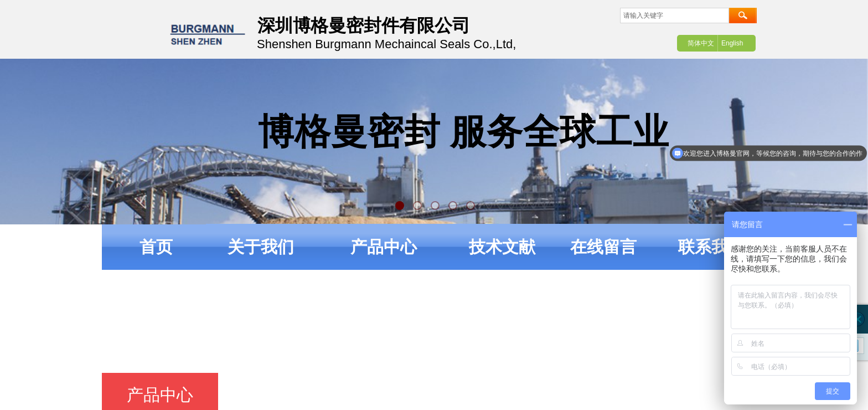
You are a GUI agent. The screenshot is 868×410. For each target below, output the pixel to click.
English (732, 43)
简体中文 (701, 43)
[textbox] (675, 16)
